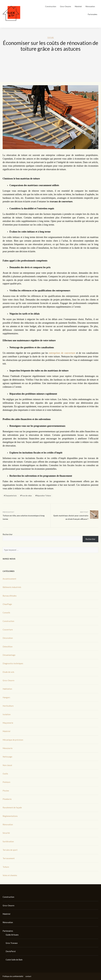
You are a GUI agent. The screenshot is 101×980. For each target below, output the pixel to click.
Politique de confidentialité (13, 976)
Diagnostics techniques (13, 663)
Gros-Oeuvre (65, 6)
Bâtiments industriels (12, 587)
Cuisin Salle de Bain (14, 960)
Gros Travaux (12, 943)
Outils (5, 774)
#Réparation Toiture (43, 496)
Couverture (8, 630)
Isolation (7, 714)
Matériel (78, 6)
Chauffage (7, 604)
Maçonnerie (8, 723)
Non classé (7, 765)
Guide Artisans (12, 935)
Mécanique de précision (13, 740)
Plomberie (7, 799)
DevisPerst (11, 951)
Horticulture (8, 706)
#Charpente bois (10, 496)
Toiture (51, 37)
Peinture (6, 782)
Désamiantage (9, 655)
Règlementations (10, 816)
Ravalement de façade (12, 807)
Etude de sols (8, 672)
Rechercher (8, 534)
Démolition (8, 647)
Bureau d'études (10, 596)
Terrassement (9, 858)
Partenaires (93, 14)
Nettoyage (7, 757)
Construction (51, 6)
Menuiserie (8, 748)
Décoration (8, 638)
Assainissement (9, 579)
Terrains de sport (10, 850)
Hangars (6, 697)
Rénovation (90, 6)
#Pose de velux (26, 496)
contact (28, 976)
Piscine (6, 791)
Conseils (6, 613)
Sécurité (6, 833)
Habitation (7, 689)
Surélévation (8, 841)
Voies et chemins (10, 875)
